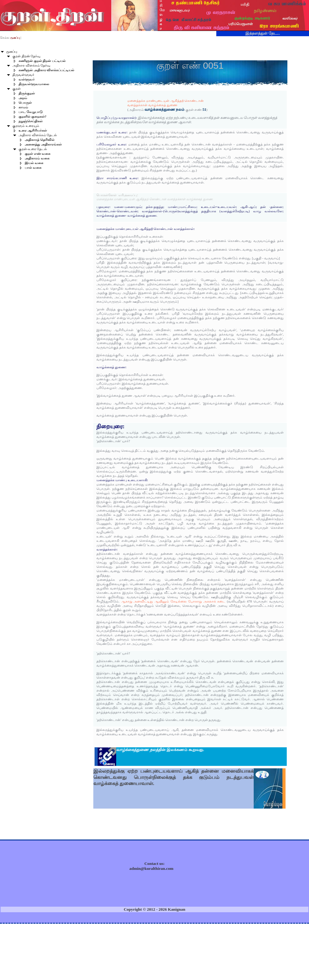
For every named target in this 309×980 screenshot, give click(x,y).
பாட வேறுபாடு (31, 112)
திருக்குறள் (27, 93)
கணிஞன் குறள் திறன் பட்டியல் (42, 61)
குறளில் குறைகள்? (32, 117)
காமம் (23, 107)
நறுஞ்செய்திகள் (31, 121)
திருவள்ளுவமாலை (34, 84)
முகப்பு (12, 52)
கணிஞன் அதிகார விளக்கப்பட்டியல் (46, 70)
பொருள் (25, 103)
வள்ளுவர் (27, 79)
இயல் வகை (34, 163)
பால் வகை (33, 168)
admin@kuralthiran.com (151, 868)
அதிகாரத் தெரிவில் (40, 140)
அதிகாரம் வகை (37, 158)
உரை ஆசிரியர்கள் (33, 130)
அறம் (23, 98)
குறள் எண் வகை (38, 154)
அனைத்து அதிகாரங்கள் (43, 144)
